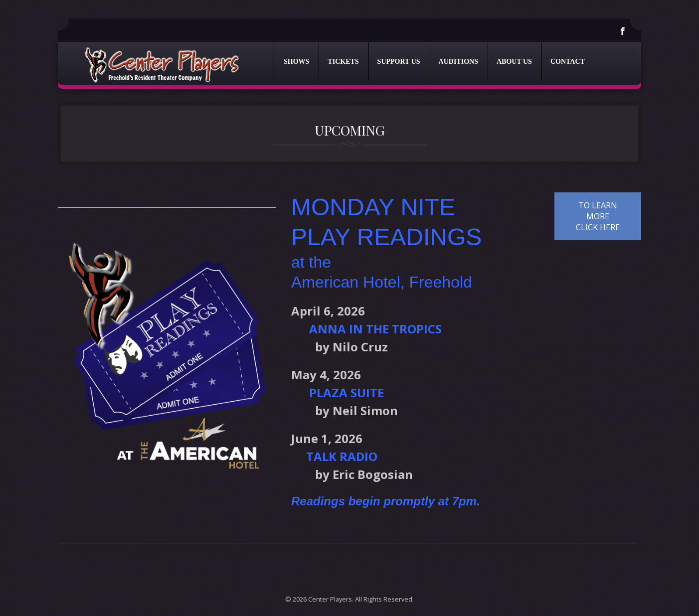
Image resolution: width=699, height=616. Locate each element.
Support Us (399, 62)
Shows (296, 62)
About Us (514, 62)
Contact (568, 62)
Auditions (458, 62)
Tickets (343, 62)
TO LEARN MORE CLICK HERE (598, 216)
